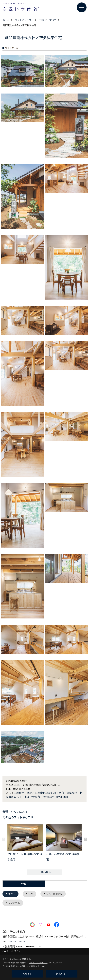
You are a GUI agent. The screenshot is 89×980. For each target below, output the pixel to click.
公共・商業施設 (54, 894)
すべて (12, 894)
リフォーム (14, 903)
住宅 (31, 894)
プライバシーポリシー (38, 962)
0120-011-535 (17, 941)
